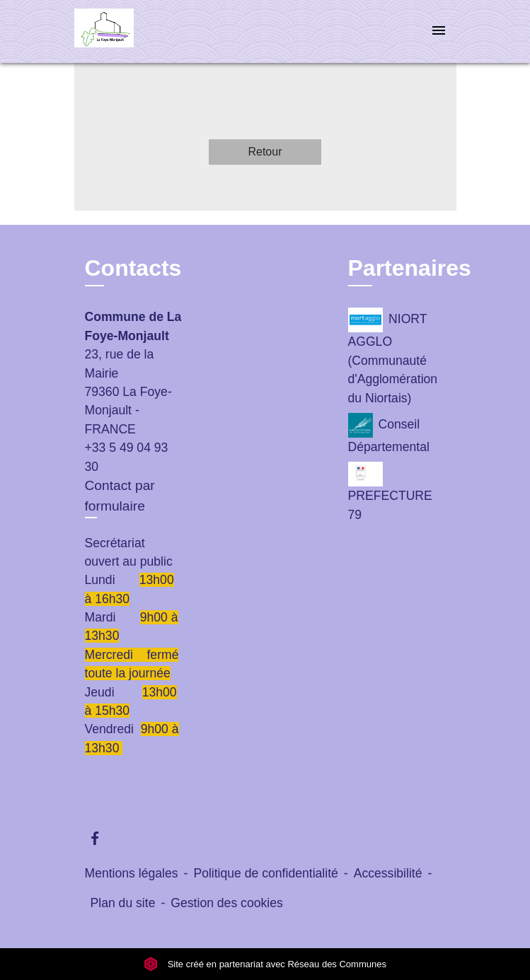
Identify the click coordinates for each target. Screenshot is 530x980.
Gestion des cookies (226, 903)
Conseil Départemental (389, 433)
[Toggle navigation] (439, 31)
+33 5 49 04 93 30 (127, 457)
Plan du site (123, 903)
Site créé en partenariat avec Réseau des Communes (265, 964)
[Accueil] (127, 31)
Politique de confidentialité (265, 873)
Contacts (133, 268)
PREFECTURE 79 (390, 491)
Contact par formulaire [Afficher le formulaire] (120, 496)
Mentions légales (132, 873)
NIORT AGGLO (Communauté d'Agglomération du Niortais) (393, 356)
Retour (265, 152)
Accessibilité (388, 873)
